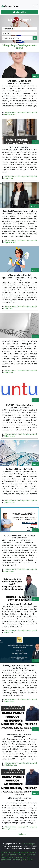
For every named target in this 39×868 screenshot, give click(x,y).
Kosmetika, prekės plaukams (23, 860)
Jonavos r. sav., (9, 633)
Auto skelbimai (11, 855)
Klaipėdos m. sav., (10, 242)
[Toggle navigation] (35, 6)
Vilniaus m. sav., (9, 436)
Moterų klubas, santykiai (26, 855)
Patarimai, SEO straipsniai (10, 852)
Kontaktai (31, 849)
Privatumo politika (18, 849)
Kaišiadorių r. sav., (10, 765)
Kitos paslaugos (10, 45)
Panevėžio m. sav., (10, 114)
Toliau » (22, 834)
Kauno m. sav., (9, 178)
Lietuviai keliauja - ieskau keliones (13, 857)
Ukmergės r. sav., (9, 829)
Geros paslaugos (10, 6)
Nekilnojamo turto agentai (27, 112)
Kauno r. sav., (8, 308)
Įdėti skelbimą (19, 12)
